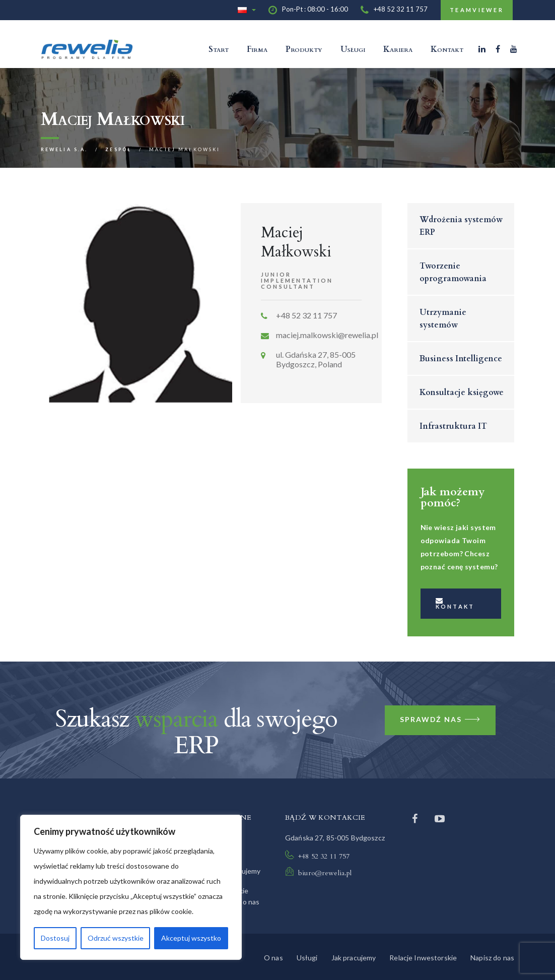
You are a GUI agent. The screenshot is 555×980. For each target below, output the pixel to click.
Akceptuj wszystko (191, 938)
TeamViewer (477, 10)
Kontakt (447, 49)
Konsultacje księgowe (462, 393)
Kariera (398, 49)
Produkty (304, 49)
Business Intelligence (461, 359)
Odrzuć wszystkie (116, 938)
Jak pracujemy (354, 958)
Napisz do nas (492, 958)
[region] (131, 887)
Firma (257, 49)
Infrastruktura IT (453, 426)
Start (219, 49)
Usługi (353, 49)
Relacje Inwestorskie (423, 958)
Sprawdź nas (440, 720)
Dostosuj (55, 938)
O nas (273, 958)
